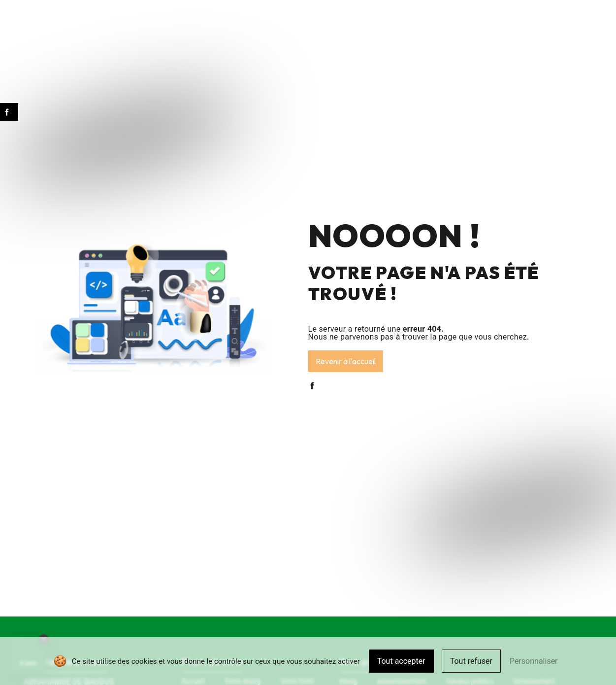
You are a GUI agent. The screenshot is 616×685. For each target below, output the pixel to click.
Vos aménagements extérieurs (365, 17)
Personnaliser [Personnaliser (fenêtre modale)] (534, 661)
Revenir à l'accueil (346, 361)
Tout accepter (401, 661)
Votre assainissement (265, 17)
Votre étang (144, 17)
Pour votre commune (464, 17)
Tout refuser (471, 661)
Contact (525, 17)
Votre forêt (196, 17)
